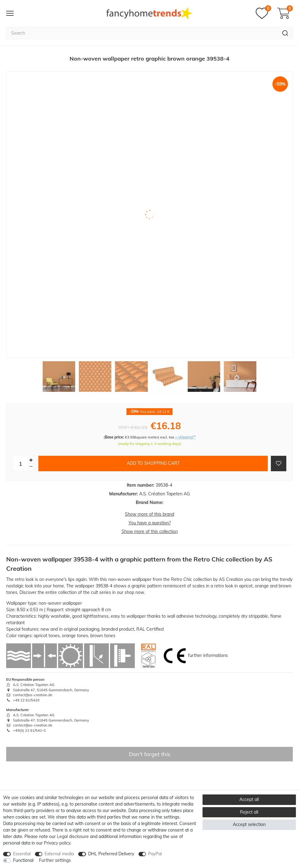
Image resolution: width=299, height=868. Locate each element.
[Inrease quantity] (31, 460)
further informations (208, 655)
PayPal (155, 854)
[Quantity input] (20, 464)
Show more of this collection (150, 531)
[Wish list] (263, 13)
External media (59, 854)
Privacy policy (57, 843)
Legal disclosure (73, 836)
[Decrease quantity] (31, 467)
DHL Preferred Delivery (111, 854)
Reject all (249, 812)
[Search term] (142, 33)
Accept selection (249, 824)
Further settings (55, 860)
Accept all (249, 799)
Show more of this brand (149, 514)
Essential (22, 854)
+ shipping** (185, 437)
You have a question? (150, 523)
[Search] (285, 33)
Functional (23, 860)
